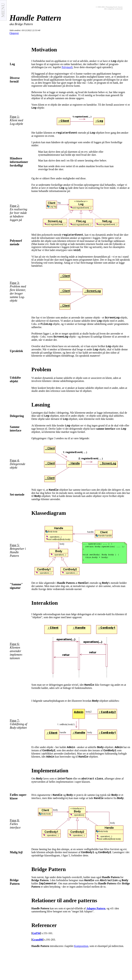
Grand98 (37, 940)
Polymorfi (67, 67)
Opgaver (14, 33)
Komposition (81, 946)
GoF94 (36, 933)
